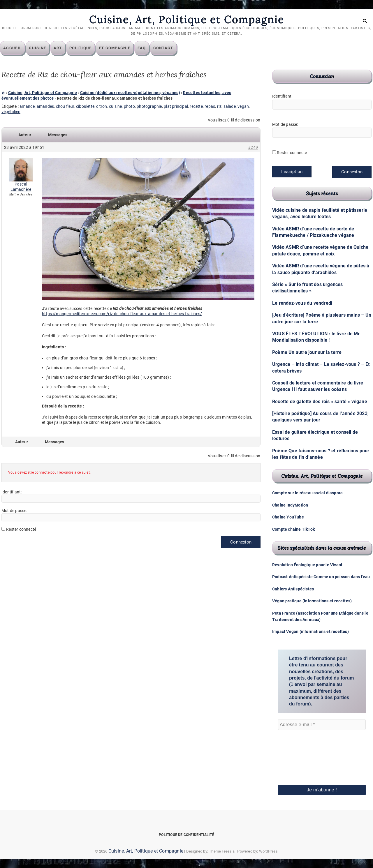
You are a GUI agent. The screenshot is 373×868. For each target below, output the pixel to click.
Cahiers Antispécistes (293, 589)
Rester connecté (21, 530)
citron (102, 107)
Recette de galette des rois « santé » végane (320, 402)
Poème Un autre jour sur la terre (307, 352)
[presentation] (302, 749)
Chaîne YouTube (288, 517)
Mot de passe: (14, 511)
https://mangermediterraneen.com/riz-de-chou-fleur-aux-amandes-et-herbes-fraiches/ (122, 314)
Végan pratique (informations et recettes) (312, 601)
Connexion (241, 542)
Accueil (14, 48)
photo (129, 107)
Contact (165, 48)
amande (27, 107)
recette (196, 107)
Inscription (292, 172)
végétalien (11, 112)
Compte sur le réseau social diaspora (307, 493)
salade (230, 107)
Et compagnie (116, 48)
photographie (149, 107)
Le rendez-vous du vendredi (302, 303)
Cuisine (39, 48)
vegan (243, 107)
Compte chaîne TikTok (293, 529)
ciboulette (85, 107)
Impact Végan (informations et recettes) (310, 632)
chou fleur (65, 107)
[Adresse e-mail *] (322, 725)
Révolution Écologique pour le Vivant (307, 565)
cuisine (115, 107)
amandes (45, 107)
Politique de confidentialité (186, 835)
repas (210, 107)
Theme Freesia (222, 851)
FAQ (143, 48)
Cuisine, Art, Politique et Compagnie (186, 20)
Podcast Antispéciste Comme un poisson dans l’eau (321, 577)
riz (219, 107)
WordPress (269, 851)
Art (59, 48)
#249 (253, 148)
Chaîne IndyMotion (290, 505)
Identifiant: (12, 492)
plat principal (176, 107)
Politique (82, 48)
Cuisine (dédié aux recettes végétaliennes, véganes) (130, 93)
